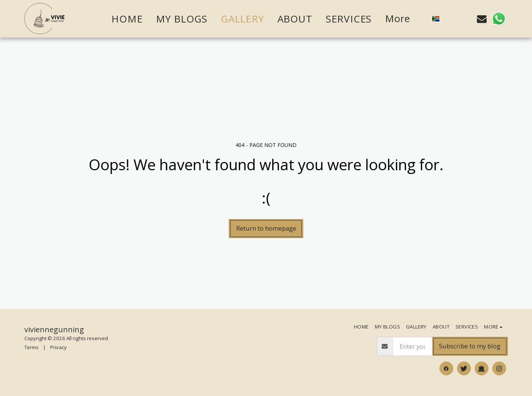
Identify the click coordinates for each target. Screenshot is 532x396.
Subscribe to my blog (470, 346)
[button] (450, 19)
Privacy (58, 347)
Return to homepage (266, 228)
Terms (31, 347)
